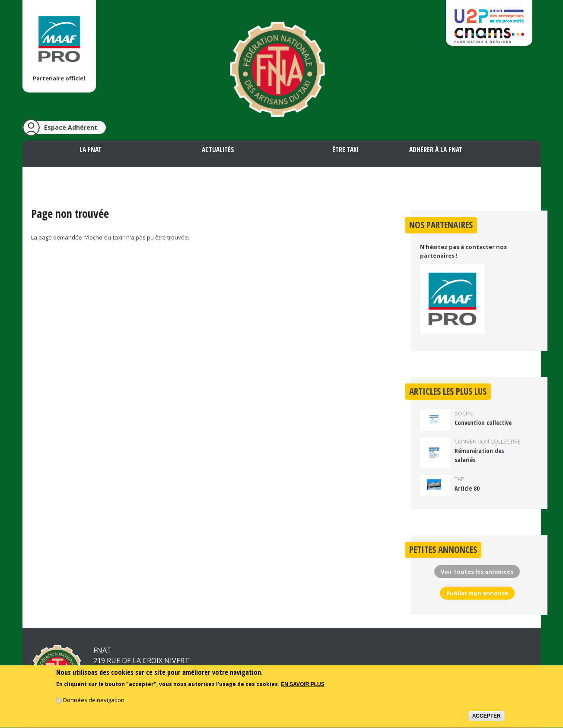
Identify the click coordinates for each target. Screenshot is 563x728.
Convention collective (483, 423)
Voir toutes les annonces (477, 572)
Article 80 (467, 488)
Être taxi (345, 150)
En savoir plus (302, 686)
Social (464, 413)
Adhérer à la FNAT (436, 150)
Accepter (487, 717)
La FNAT (91, 150)
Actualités (218, 150)
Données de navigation (94, 701)
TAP (460, 479)
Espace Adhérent (71, 127)
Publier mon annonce (477, 593)
